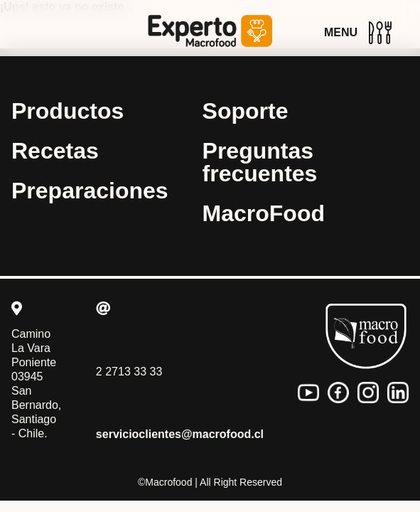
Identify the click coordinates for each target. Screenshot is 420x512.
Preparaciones (90, 191)
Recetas (55, 151)
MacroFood (264, 213)
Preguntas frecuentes (260, 162)
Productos (68, 111)
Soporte (246, 111)
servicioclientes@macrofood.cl (180, 434)
